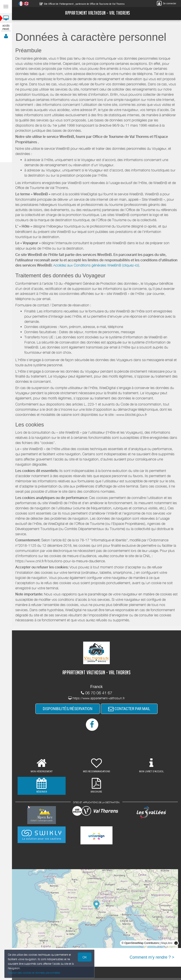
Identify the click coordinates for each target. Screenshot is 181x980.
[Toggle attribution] (176, 943)
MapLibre (167, 943)
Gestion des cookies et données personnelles (33, 973)
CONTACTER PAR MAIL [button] (129, 709)
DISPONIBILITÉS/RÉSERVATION (68, 709)
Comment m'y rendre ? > (152, 957)
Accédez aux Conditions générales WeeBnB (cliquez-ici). (97, 265)
